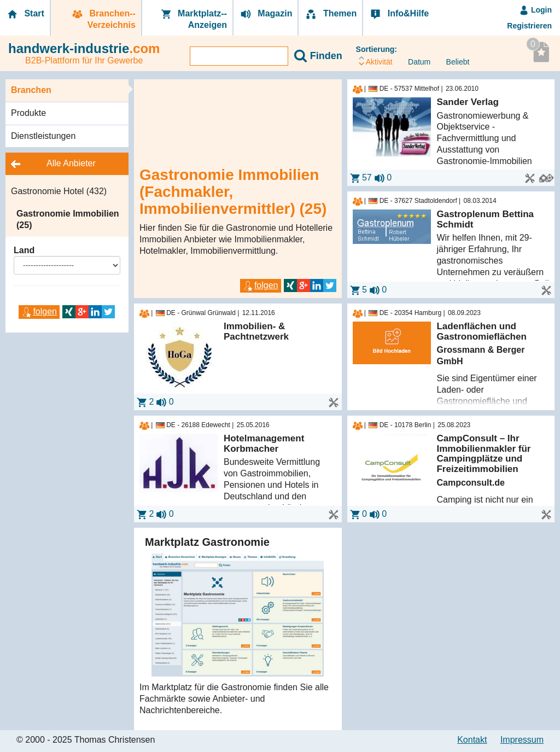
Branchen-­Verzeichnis (103, 19)
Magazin (266, 14)
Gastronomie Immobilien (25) (68, 219)
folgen (39, 311)
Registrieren (529, 26)
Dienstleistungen (43, 136)
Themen (330, 14)
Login (535, 10)
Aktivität (376, 60)
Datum (415, 62)
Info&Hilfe (399, 14)
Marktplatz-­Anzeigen (193, 19)
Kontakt (472, 740)
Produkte (28, 113)
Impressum (522, 740)
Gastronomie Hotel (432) (59, 191)
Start (25, 14)
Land (24, 250)
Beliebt (454, 62)
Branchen (31, 90)
